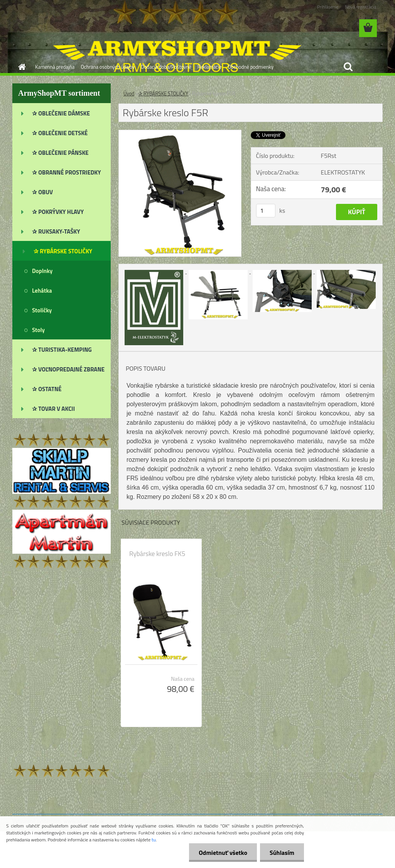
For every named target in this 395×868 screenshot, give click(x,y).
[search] (348, 67)
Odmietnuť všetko (223, 853)
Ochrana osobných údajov (108, 67)
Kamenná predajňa (55, 67)
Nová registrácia (360, 7)
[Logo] (65, 29)
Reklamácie (210, 67)
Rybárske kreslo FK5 (157, 554)
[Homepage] (20, 67)
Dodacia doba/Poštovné (166, 67)
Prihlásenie (328, 7)
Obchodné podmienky (251, 67)
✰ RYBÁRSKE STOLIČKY (163, 93)
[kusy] (266, 211)
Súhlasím (282, 853)
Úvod (129, 93)
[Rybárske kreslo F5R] (180, 133)
